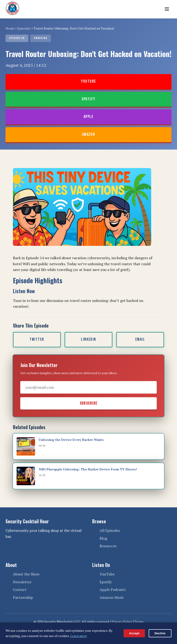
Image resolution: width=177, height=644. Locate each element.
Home (10, 28)
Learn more (79, 636)
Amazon (89, 134)
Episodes (24, 28)
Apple (88, 117)
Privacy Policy (122, 621)
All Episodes (110, 530)
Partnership (23, 597)
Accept (134, 633)
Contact (20, 590)
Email (140, 339)
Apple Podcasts (113, 590)
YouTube (88, 81)
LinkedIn (88, 339)
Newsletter (22, 582)
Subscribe (89, 403)
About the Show (26, 574)
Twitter (37, 339)
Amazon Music (112, 597)
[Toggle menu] (167, 9)
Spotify (88, 99)
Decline (160, 633)
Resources (108, 546)
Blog (103, 538)
